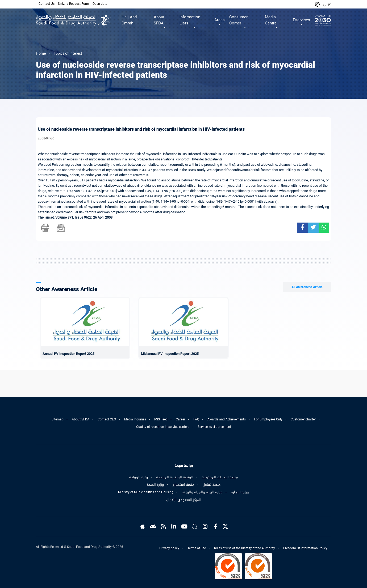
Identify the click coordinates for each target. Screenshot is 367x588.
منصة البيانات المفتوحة (220, 477)
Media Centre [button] (271, 20)
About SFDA (81, 419)
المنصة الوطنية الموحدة (175, 477)
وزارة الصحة (155, 485)
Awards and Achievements (227, 419)
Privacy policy (169, 548)
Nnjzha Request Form (74, 4)
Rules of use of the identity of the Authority (245, 548)
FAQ (196, 419)
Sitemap (58, 419)
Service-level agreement (214, 427)
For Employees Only (268, 419)
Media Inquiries (135, 419)
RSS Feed (161, 419)
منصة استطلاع (183, 485)
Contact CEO (107, 419)
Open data (100, 4)
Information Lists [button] (190, 20)
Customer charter (303, 419)
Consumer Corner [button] (238, 20)
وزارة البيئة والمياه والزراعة (202, 492)
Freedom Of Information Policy (305, 548)
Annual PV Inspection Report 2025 (68, 354)
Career (180, 419)
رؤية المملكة (138, 477)
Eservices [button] (301, 20)
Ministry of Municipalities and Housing (146, 492)
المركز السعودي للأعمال (184, 500)
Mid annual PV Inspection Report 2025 (170, 354)
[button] (317, 4)
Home (41, 53)
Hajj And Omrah (129, 20)
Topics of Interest (68, 53)
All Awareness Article (307, 287)
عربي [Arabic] (327, 4)
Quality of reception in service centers (163, 427)
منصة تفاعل (212, 485)
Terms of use (197, 548)
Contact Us (47, 4)
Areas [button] (220, 20)
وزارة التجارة (240, 492)
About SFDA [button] (159, 20)
